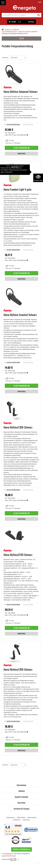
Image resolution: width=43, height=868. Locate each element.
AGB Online (21, 818)
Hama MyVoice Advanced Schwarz (21, 92)
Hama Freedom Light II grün (17, 189)
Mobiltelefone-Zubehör (28, 32)
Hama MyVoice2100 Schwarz (18, 555)
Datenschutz (32, 818)
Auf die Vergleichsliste (12, 124)
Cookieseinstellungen (9, 856)
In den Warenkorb (22, 148)
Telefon (8, 30)
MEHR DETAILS (22, 153)
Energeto (10, 854)
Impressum (10, 818)
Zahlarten (22, 791)
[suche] (19, 15)
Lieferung (26, 820)
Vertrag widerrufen (22, 849)
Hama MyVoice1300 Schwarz (18, 427)
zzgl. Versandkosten (21, 135)
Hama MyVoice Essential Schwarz (20, 315)
